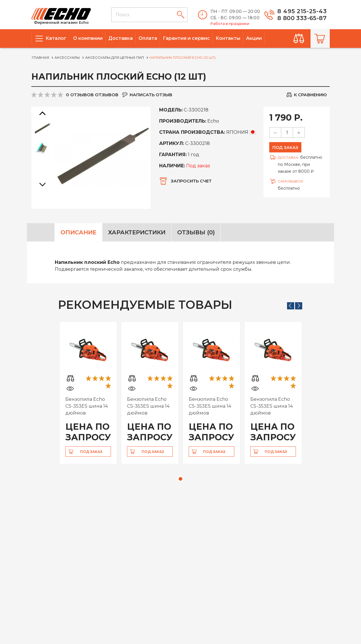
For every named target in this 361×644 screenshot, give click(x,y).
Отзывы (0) (196, 232)
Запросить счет (191, 181)
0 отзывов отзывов (92, 95)
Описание (78, 232)
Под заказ (285, 148)
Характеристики (137, 232)
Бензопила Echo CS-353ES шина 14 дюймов (87, 406)
